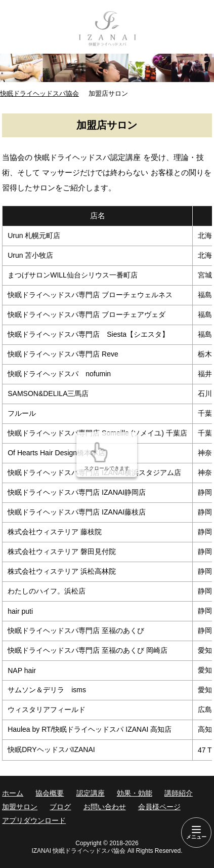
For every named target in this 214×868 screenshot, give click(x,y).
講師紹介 (179, 793)
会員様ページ (159, 807)
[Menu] (196, 833)
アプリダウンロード (34, 820)
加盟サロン (20, 807)
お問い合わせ (105, 807)
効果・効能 (135, 793)
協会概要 (50, 793)
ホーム (13, 793)
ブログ (60, 807)
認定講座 (91, 793)
